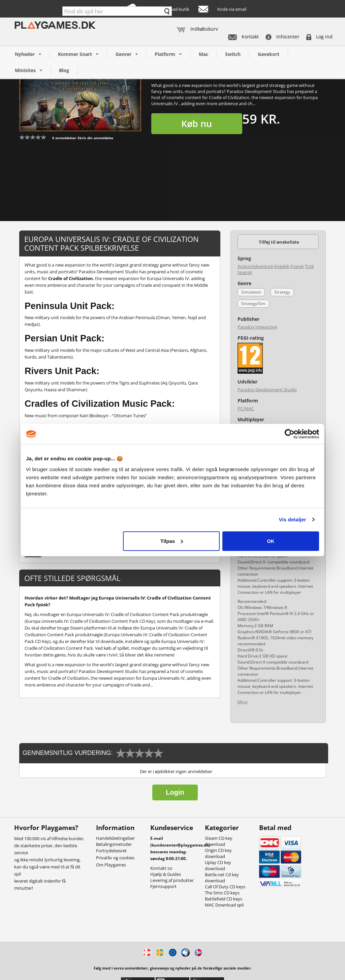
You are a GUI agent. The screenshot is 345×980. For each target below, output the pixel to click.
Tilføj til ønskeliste (279, 242)
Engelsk (282, 266)
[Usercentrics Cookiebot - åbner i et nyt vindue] (290, 434)
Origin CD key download (218, 853)
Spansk (245, 272)
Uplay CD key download (218, 865)
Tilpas (172, 541)
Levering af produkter (172, 880)
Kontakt (243, 37)
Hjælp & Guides (166, 874)
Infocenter (283, 37)
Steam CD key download (219, 841)
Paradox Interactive (257, 327)
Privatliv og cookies (115, 858)
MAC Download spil (224, 905)
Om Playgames (111, 865)
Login (175, 792)
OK (271, 541)
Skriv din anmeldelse (95, 138)
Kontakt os (161, 868)
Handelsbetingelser (115, 838)
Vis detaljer (293, 519)
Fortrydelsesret (111, 851)
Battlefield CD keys (224, 899)
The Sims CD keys (222, 893)
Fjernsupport (163, 886)
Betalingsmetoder (114, 844)
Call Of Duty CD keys (225, 887)
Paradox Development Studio (267, 390)
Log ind (319, 37)
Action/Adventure (255, 266)
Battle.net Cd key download (222, 878)
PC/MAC (246, 408)
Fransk (297, 266)
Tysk (309, 266)
